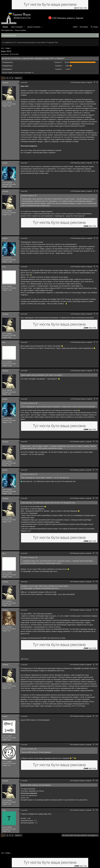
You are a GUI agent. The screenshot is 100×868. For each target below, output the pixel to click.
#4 (97, 238)
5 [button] (59, 66)
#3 (97, 191)
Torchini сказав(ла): (28, 749)
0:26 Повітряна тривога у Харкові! (68, 18)
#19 (97, 780)
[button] (24, 27)
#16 (97, 664)
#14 (97, 581)
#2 (97, 163)
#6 (97, 314)
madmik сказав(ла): (28, 195)
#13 (97, 553)
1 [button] (59, 69)
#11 (97, 470)
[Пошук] (94, 27)
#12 (97, 498)
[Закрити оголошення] (97, 35)
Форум (5, 27)
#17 (97, 716)
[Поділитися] (94, 82)
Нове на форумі (17, 27)
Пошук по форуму (20, 30)
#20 (97, 810)
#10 (97, 441)
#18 (97, 744)
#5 (97, 266)
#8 (97, 370)
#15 (97, 610)
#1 (97, 82)
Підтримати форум (9, 35)
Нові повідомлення (7, 30)
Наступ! (18, 78)
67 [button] (58, 62)
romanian (6, 54)
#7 (97, 342)
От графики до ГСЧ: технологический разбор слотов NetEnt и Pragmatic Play (30, 42)
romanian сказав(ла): (29, 403)
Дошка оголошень (34, 27)
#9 (97, 399)
